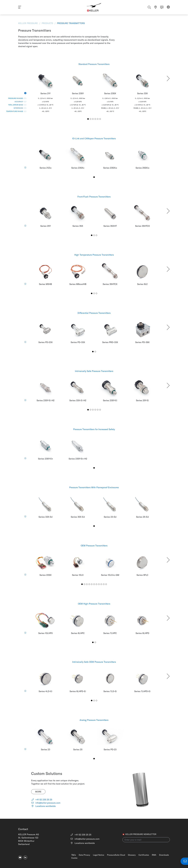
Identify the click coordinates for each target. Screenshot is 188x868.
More (38, 792)
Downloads (164, 855)
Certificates (144, 855)
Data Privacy (84, 855)
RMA (154, 855)
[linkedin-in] (25, 857)
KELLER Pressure (28, 23)
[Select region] (168, 7)
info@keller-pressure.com (46, 803)
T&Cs (74, 855)
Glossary (132, 855)
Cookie (74, 858)
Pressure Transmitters (71, 23)
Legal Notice (99, 855)
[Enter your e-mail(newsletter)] (146, 840)
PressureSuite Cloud (116, 855)
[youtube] (20, 857)
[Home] (94, 7)
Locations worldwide (43, 806)
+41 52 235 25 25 (42, 800)
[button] (168, 78)
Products (47, 23)
